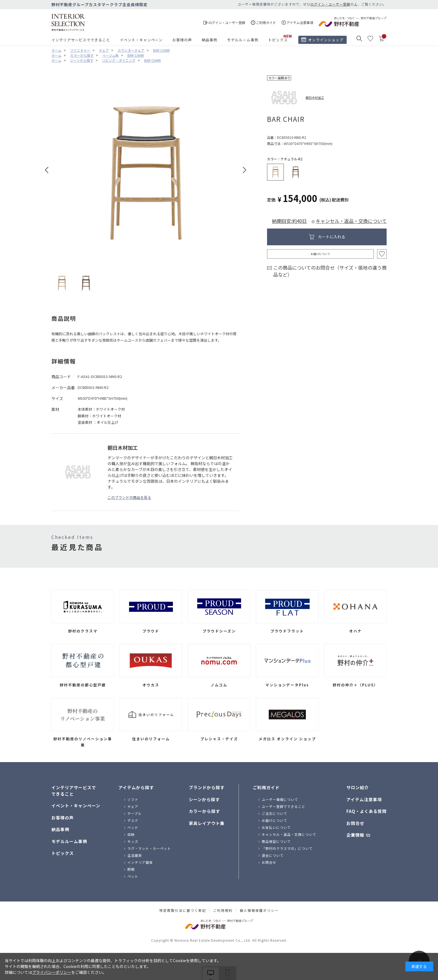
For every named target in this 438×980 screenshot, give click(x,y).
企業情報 (355, 835)
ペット (133, 876)
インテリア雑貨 (140, 862)
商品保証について (276, 841)
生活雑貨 (135, 855)
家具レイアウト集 (207, 823)
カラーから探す (204, 811)
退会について (273, 855)
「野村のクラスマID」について (287, 848)
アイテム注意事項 (364, 799)
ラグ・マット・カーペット (149, 848)
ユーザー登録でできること (284, 806)
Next (245, 170)
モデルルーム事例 (243, 40)
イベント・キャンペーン (141, 40)
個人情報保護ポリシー (259, 910)
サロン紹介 (358, 787)
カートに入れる (332, 237)
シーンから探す (204, 799)
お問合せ (269, 862)
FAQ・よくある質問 (366, 811)
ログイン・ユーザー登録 (330, 4)
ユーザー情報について (280, 799)
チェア (133, 806)
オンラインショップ (326, 40)
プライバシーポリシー (52, 972)
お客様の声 (182, 40)
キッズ (133, 841)
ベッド (133, 827)
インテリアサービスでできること (81, 40)
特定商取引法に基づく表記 (183, 910)
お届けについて (320, 254)
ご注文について (274, 813)
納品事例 (210, 40)
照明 (131, 869)
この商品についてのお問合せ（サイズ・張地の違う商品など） (330, 271)
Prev (47, 170)
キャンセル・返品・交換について (351, 221)
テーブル (135, 813)
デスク (133, 820)
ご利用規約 (223, 910)
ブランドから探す (207, 787)
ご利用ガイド (266, 787)
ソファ (133, 799)
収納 (131, 834)
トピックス (278, 40)
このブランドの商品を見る (129, 497)
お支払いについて (276, 827)
